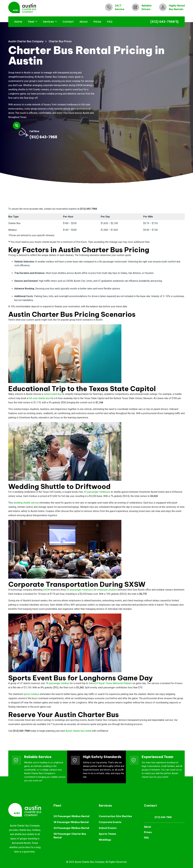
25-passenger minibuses (97, 492)
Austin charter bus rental (78, 731)
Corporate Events (110, 822)
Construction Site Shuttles (115, 816)
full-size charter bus (39, 398)
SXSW (46, 590)
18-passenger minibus (57, 683)
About (84, 22)
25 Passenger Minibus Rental (71, 828)
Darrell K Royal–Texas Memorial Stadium (110, 683)
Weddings (105, 840)
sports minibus (31, 694)
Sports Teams (107, 834)
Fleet (32, 22)
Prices (97, 22)
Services (49, 22)
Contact (68, 22)
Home (18, 22)
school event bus (53, 394)
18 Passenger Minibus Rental (71, 822)
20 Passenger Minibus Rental (71, 816)
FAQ (110, 22)
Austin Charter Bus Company (26, 41)
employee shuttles (107, 590)
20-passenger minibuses (80, 590)
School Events (108, 828)
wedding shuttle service (26, 503)
